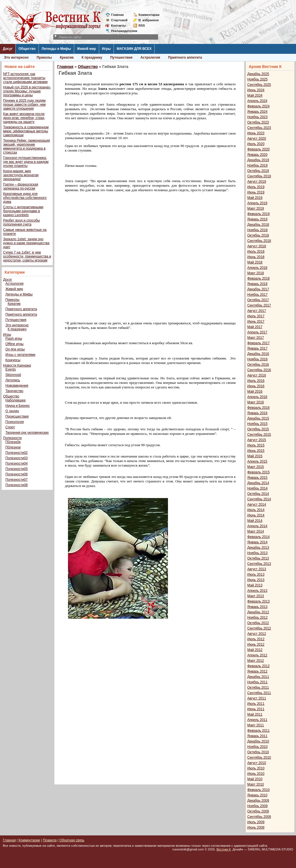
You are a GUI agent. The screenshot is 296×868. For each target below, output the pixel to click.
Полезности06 (17, 474)
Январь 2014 (257, 542)
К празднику (92, 58)
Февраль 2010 (258, 790)
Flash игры (14, 339)
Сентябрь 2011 (259, 693)
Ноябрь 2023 (257, 117)
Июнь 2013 (256, 580)
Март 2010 (256, 784)
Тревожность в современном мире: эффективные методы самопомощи (26, 131)
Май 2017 (255, 327)
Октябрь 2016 (258, 365)
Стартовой (119, 20)
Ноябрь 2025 (257, 79)
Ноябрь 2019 (257, 165)
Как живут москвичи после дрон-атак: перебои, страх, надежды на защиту (24, 118)
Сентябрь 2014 (259, 499)
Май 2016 (255, 392)
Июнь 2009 (256, 827)
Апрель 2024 (257, 101)
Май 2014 (255, 521)
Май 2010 (255, 779)
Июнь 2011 (256, 709)
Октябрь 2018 (258, 235)
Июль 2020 (256, 144)
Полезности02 (17, 453)
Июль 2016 (256, 381)
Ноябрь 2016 (257, 359)
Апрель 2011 (257, 720)
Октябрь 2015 (258, 429)
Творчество (14, 391)
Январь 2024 (257, 112)
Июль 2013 (256, 575)
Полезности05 (17, 469)
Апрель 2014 (257, 526)
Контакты (118, 25)
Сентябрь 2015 (259, 435)
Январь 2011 (257, 736)
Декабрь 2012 (258, 612)
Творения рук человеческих (27, 433)
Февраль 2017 (258, 343)
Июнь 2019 (256, 192)
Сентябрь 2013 (259, 564)
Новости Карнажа (17, 365)
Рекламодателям (122, 31)
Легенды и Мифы (56, 49)
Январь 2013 (257, 607)
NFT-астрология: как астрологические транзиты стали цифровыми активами (25, 78)
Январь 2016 (257, 413)
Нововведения (17, 386)
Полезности (12, 438)
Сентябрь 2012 (259, 628)
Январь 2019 (257, 219)
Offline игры (14, 344)
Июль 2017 (256, 316)
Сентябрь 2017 (259, 305)
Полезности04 (17, 463)
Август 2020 (257, 139)
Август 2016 (257, 375)
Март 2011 (256, 725)
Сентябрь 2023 (259, 128)
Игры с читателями (20, 355)
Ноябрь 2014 (257, 488)
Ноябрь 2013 (257, 553)
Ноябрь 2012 (257, 618)
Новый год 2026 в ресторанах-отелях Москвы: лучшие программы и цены (27, 91)
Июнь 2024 (256, 90)
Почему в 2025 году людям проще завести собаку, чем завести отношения (24, 105)
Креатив (67, 58)
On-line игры (15, 349)
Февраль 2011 (258, 731)
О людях (12, 411)
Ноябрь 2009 (257, 806)
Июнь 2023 (256, 133)
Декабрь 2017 (258, 289)
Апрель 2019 (257, 203)
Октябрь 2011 (258, 688)
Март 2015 (256, 467)
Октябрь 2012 (258, 623)
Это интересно (16, 58)
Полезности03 (17, 458)
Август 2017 (257, 311)
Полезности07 (17, 480)
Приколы (44, 58)
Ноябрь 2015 (257, 424)
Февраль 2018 (258, 278)
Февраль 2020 (258, 149)
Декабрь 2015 (258, 418)
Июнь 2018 (256, 257)
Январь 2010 (257, 795)
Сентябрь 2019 (259, 176)
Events (11, 369)
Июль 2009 (256, 822)
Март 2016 (256, 402)
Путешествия (121, 58)
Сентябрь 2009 (259, 817)
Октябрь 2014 (258, 494)
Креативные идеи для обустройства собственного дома (25, 198)
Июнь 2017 (256, 322)
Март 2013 (256, 596)
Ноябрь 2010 (257, 747)
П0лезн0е (13, 442)
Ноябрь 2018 (257, 230)
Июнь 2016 (256, 386)
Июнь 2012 (256, 644)
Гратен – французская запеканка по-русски (21, 186)
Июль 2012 (256, 639)
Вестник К (224, 849)
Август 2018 (257, 246)
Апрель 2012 (257, 655)
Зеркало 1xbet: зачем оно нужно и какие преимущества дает (26, 243)
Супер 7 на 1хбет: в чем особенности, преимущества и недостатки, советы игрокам (27, 256)
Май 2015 (255, 456)
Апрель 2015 (257, 461)
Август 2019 (257, 182)
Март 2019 (256, 209)
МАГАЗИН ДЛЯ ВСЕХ (134, 49)
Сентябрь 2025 (259, 85)
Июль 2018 (256, 252)
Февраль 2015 (258, 472)
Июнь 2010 (256, 774)
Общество (27, 49)
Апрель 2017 (257, 332)
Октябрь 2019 (258, 171)
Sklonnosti (13, 375)
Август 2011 (257, 698)
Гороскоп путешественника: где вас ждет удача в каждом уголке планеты (26, 162)
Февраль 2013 (258, 601)
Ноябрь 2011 (257, 682)
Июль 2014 (256, 510)
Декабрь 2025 (258, 74)
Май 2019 (255, 198)
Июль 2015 (256, 445)
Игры (106, 49)
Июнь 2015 (256, 451)
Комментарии (149, 15)
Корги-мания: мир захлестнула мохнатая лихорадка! (21, 175)
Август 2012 (257, 634)
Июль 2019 (256, 187)
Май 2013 (255, 585)
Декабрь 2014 (258, 483)
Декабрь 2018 (258, 225)
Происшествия (17, 416)
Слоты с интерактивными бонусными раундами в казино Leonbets (23, 211)
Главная (117, 15)
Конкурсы (13, 360)
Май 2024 (255, 95)
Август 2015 (257, 440)
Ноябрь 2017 (257, 295)
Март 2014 (256, 531)
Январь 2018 (257, 284)
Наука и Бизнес (18, 406)
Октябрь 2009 (258, 811)
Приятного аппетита (185, 58)
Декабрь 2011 (258, 677)
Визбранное (149, 20)
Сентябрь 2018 (259, 241)
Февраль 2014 (258, 537)
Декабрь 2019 (258, 160)
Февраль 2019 (258, 214)
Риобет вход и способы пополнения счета (22, 222)
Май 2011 (255, 714)
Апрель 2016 (257, 397)
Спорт (10, 427)
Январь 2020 (257, 155)
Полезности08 (17, 485)
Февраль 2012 (258, 666)
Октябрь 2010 (258, 752)
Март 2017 (256, 338)
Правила (50, 840)
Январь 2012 (257, 671)
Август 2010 (257, 763)
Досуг (8, 49)
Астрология (150, 58)
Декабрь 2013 (258, 548)
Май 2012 (255, 650)
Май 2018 (255, 262)
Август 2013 (257, 569)
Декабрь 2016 (258, 354)
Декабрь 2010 (258, 741)
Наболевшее (16, 400)
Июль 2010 (256, 768)
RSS (142, 25)
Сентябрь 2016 (259, 370)
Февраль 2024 (258, 106)
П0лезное (13, 447)
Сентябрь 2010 (259, 758)
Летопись (13, 380)
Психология (15, 422)
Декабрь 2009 (258, 801)
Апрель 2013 (257, 591)
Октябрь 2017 (258, 300)
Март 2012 (256, 661)
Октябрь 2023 (258, 122)
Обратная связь (72, 840)
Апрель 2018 (257, 268)
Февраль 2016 (258, 408)
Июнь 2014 (256, 515)
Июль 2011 (256, 704)
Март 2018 (256, 273)
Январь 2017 (257, 348)
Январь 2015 (257, 478)
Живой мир (87, 49)
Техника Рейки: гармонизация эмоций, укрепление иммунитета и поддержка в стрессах (26, 146)
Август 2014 (257, 505)
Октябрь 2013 (258, 558)
